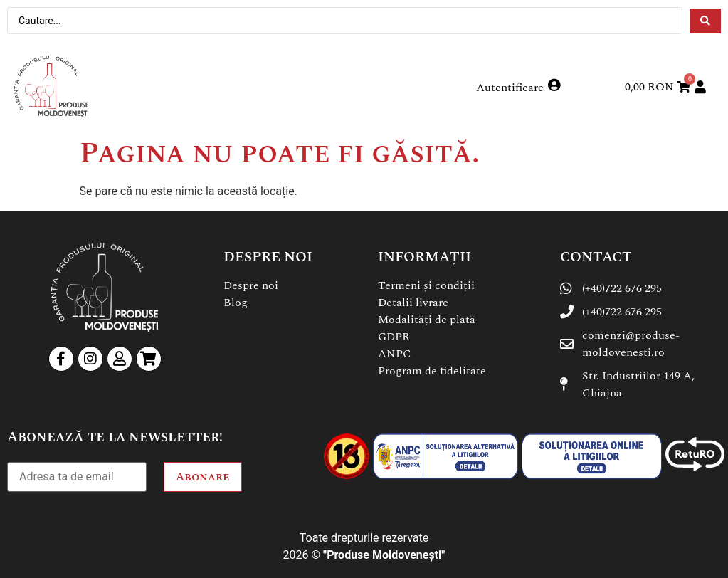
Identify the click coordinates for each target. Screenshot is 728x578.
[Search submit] (705, 21)
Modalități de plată (427, 320)
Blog (236, 303)
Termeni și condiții (426, 285)
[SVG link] (51, 86)
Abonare (203, 477)
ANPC (395, 354)
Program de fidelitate (432, 371)
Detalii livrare (413, 303)
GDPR (394, 337)
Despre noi (251, 285)
